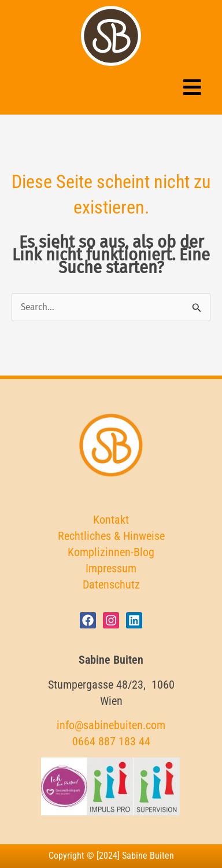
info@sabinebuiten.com (111, 725)
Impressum (111, 568)
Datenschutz (111, 584)
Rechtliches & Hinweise (111, 536)
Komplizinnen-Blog (111, 552)
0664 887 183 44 (111, 741)
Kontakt (111, 520)
